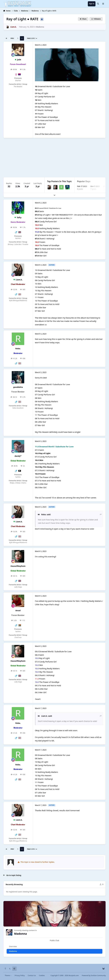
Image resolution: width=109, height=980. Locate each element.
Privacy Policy (20, 975)
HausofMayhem (18, 566)
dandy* (18, 456)
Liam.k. (19, 280)
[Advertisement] (55, 158)
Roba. (18, 348)
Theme (8, 975)
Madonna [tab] (13, 951)
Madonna (40, 27)
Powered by (94, 975)
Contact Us (32, 975)
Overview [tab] (13, 947)
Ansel (18, 610)
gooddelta (18, 387)
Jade (19, 59)
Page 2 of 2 (32, 38)
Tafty (19, 217)
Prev (12, 38)
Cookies (42, 975)
